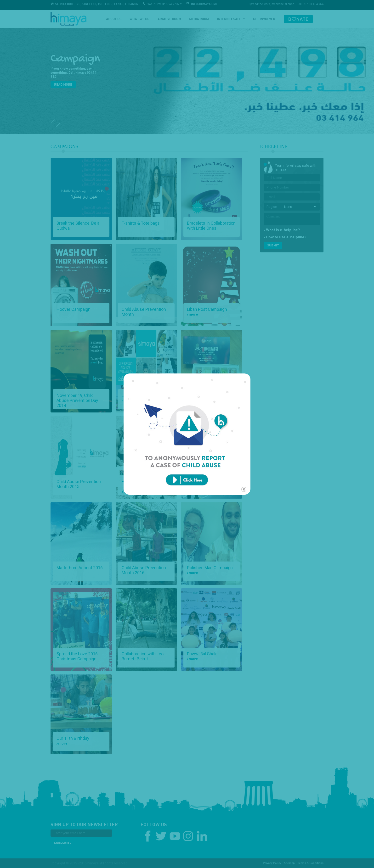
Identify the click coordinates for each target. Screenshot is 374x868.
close (244, 474)
